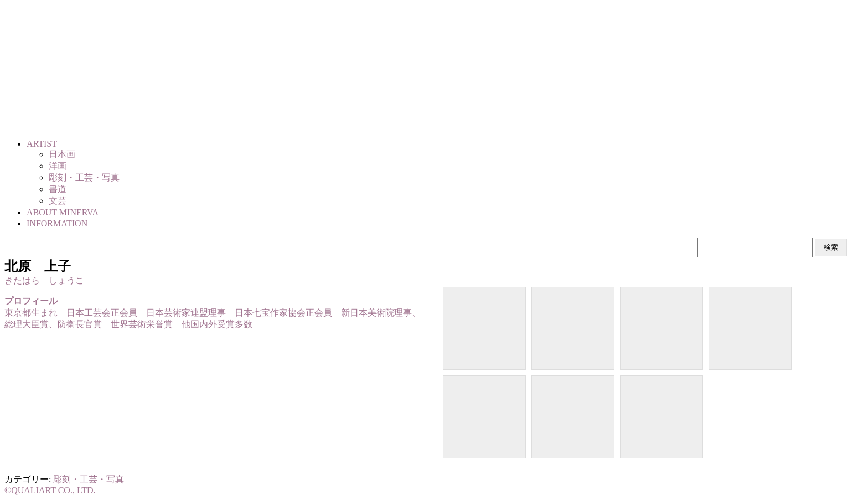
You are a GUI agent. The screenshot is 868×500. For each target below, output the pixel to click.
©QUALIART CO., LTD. (50, 490)
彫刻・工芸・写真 (89, 479)
